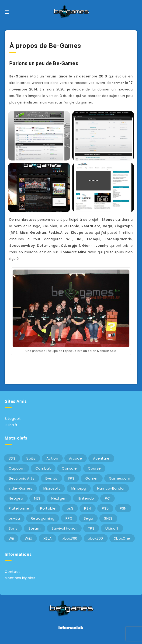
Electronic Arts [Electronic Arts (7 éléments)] (22, 478)
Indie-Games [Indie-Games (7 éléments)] (20, 488)
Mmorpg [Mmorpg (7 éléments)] (79, 488)
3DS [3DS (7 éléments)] (12, 458)
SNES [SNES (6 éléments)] (108, 518)
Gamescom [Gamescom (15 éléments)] (119, 478)
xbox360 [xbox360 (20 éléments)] (96, 538)
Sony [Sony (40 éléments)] (13, 528)
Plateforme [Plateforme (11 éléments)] (19, 508)
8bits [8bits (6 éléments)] (31, 458)
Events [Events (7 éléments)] (51, 478)
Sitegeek (13, 419)
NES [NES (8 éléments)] (37, 498)
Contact (12, 572)
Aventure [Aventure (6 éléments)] (101, 458)
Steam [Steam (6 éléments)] (35, 528)
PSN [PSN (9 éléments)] (123, 508)
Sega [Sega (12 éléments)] (88, 518)
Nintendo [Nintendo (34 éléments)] (86, 498)
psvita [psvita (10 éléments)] (14, 518)
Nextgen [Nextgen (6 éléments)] (59, 498)
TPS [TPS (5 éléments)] (91, 528)
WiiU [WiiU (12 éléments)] (28, 538)
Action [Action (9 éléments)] (52, 458)
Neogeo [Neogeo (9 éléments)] (16, 498)
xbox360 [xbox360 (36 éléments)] (70, 538)
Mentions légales (20, 578)
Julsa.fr (11, 425)
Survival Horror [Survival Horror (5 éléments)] (64, 528)
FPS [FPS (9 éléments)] (71, 478)
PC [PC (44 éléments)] (107, 498)
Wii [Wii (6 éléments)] (11, 538)
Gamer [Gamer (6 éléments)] (92, 478)
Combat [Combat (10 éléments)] (43, 468)
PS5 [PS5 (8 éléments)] (105, 508)
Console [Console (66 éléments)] (69, 468)
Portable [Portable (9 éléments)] (48, 508)
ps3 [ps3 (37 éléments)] (70, 508)
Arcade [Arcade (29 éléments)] (76, 458)
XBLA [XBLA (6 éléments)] (47, 538)
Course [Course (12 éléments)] (94, 468)
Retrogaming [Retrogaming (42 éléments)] (43, 518)
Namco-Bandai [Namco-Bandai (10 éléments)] (111, 488)
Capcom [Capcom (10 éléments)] (17, 468)
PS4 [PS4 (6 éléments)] (88, 508)
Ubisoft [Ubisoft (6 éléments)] (112, 528)
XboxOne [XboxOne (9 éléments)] (122, 538)
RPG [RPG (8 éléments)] (69, 518)
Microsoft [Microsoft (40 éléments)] (52, 488)
